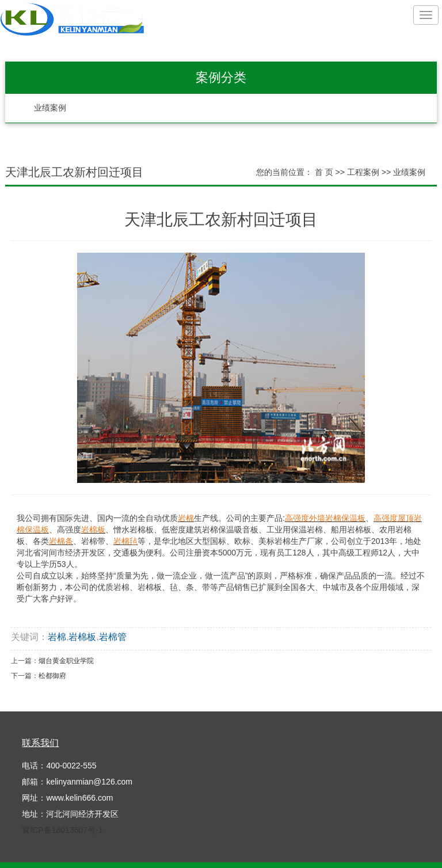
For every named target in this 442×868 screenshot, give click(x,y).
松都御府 (52, 676)
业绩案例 (50, 108)
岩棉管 (113, 637)
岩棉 (57, 637)
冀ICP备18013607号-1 (62, 830)
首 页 (324, 172)
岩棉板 (82, 637)
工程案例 (363, 172)
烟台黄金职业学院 (66, 661)
